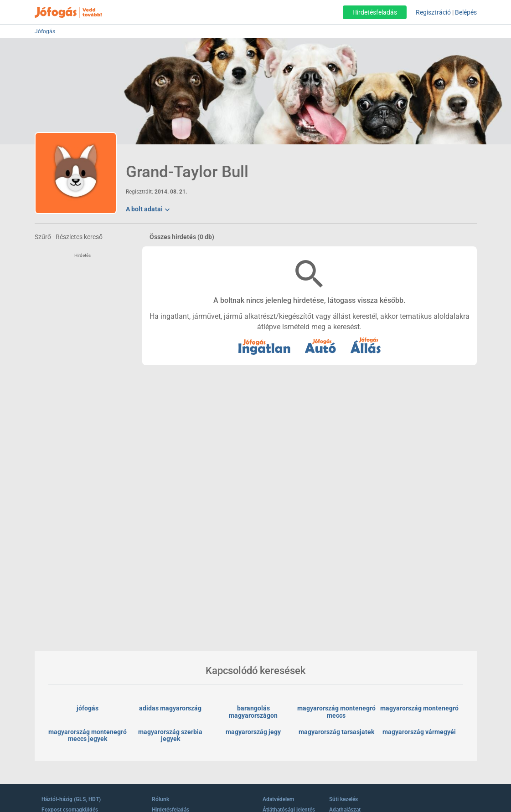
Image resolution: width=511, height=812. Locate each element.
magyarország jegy (253, 732)
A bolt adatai (149, 210)
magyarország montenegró (419, 708)
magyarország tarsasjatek (336, 732)
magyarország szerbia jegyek (171, 735)
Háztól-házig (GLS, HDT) (71, 799)
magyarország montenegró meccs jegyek (88, 735)
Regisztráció (433, 12)
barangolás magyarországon (253, 712)
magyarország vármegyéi (419, 732)
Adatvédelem (278, 799)
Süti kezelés (343, 799)
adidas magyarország (170, 708)
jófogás (88, 708)
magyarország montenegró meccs (337, 712)
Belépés (466, 12)
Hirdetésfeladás (375, 12)
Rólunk (160, 799)
